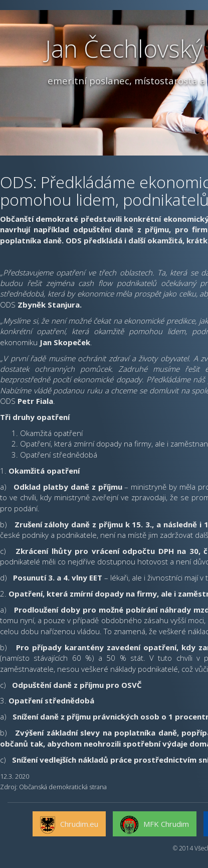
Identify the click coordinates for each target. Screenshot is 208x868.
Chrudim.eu (69, 825)
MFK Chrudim (155, 825)
